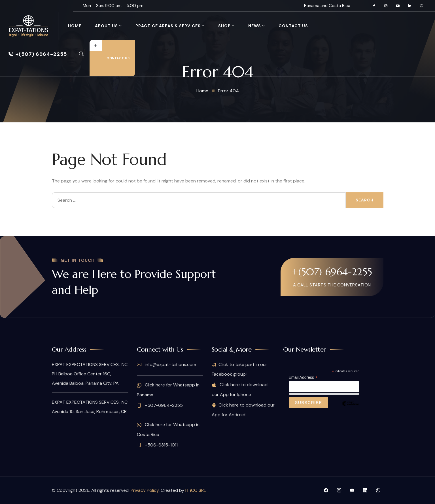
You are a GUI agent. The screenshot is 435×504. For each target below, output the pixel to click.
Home (75, 26)
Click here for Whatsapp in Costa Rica (168, 429)
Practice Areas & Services (168, 26)
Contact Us (293, 26)
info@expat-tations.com (166, 365)
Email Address (303, 378)
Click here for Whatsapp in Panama (168, 390)
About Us (106, 26)
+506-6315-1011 (157, 445)
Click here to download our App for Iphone (240, 389)
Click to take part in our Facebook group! (239, 369)
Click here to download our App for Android (243, 410)
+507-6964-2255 (160, 405)
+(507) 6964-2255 (38, 54)
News (255, 26)
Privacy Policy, (146, 490)
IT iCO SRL (196, 490)
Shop (224, 26)
